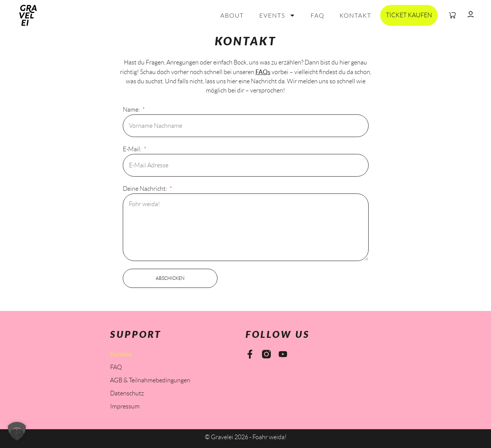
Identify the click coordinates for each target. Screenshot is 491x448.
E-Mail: (133, 149)
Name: (132, 110)
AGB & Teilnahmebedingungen (150, 380)
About (232, 15)
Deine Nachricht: (146, 189)
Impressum (125, 406)
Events (277, 15)
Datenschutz (127, 393)
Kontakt (355, 15)
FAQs (263, 72)
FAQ (318, 15)
